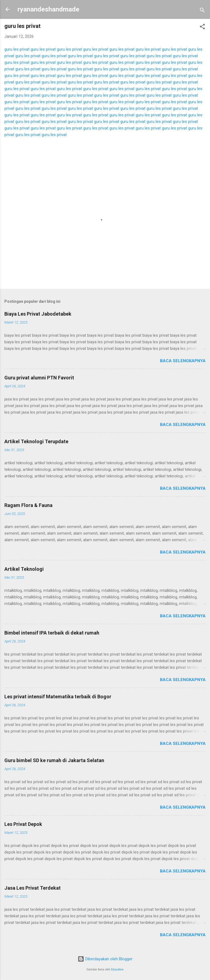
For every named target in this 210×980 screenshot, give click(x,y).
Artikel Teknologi (24, 569)
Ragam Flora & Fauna (28, 505)
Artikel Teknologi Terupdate (36, 441)
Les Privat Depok (23, 824)
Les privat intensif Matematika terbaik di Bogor (58, 697)
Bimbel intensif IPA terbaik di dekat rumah (52, 633)
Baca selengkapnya (183, 361)
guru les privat (17, 49)
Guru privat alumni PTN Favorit (39, 378)
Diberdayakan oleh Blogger (105, 959)
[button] (202, 28)
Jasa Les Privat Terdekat (33, 888)
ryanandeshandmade (48, 9)
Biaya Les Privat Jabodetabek (38, 314)
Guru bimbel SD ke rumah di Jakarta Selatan (54, 760)
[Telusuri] (202, 11)
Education (117, 969)
